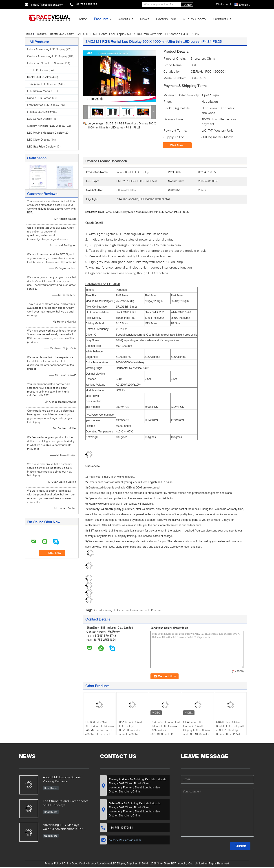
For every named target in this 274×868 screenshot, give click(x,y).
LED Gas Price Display (41, 146)
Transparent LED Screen (42, 84)
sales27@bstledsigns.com (47, 5)
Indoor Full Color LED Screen (45, 63)
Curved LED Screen (39, 98)
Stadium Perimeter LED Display (46, 126)
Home (82, 19)
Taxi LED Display (38, 70)
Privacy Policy (53, 863)
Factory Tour (166, 19)
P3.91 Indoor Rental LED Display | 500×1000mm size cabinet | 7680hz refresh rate (130, 730)
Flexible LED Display (40, 112)
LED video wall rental (126, 610)
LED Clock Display (39, 140)
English (245, 5)
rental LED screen (151, 610)
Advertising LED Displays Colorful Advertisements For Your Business (63, 827)
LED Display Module (40, 91)
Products (101, 19)
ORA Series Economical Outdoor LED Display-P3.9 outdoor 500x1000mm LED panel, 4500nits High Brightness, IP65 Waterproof (165, 734)
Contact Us (222, 19)
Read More (51, 788)
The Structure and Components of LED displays (66, 803)
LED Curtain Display (40, 119)
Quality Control (195, 19)
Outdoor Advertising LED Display (47, 56)
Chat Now (179, 145)
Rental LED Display (62, 34)
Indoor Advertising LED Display (46, 49)
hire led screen (102, 610)
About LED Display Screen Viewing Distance (62, 779)
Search (188, 5)
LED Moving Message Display (45, 133)
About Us (126, 19)
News (145, 19)
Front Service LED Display (43, 105)
